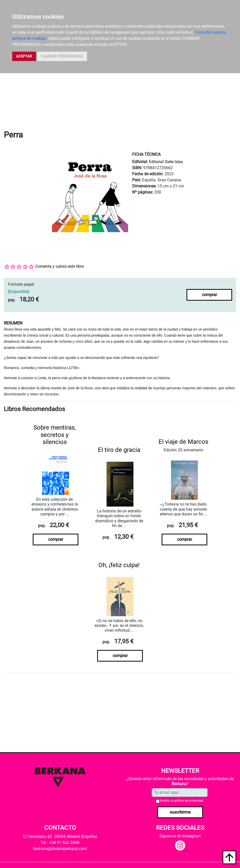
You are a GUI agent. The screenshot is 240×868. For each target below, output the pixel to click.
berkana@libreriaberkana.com (60, 849)
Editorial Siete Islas (166, 162)
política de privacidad (188, 801)
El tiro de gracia (119, 450)
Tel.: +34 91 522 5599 (60, 843)
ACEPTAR (24, 56)
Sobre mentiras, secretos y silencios (55, 435)
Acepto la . (182, 801)
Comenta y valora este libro (60, 266)
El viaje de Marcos (183, 442)
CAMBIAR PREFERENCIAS (62, 56)
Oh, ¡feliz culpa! (119, 565)
